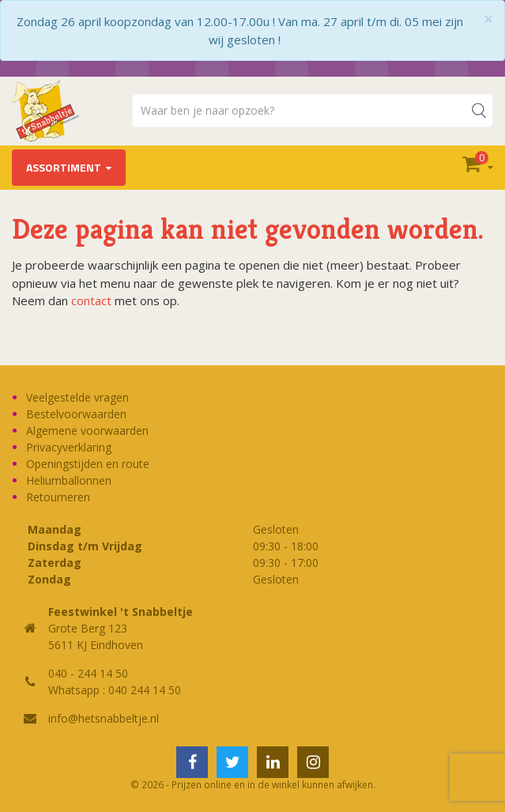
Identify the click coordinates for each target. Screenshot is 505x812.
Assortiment (64, 167)
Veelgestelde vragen (77, 397)
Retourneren (58, 497)
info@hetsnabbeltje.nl (104, 718)
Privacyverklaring (69, 447)
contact (91, 300)
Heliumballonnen (69, 480)
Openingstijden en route (88, 464)
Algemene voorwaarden (87, 431)
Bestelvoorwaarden (76, 414)
